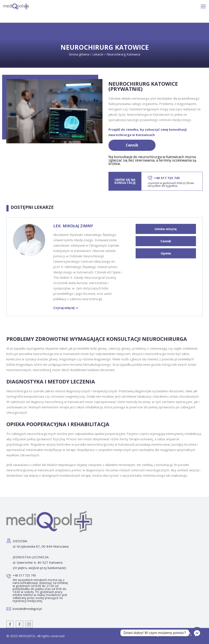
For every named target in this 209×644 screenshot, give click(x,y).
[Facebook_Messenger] (197, 633)
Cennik (132, 145)
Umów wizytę (166, 229)
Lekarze (98, 54)
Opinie (166, 253)
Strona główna (79, 54)
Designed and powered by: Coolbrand (177, 635)
